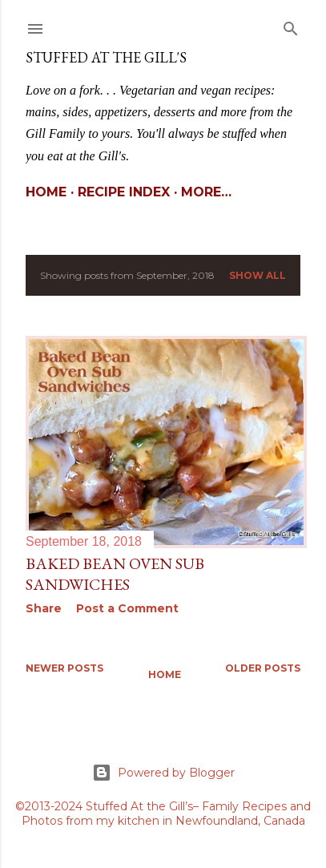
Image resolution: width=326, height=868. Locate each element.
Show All (258, 275)
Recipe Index (124, 192)
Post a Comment (127, 608)
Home (46, 192)
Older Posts (263, 668)
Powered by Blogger (163, 773)
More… (206, 192)
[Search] (291, 25)
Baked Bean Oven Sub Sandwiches (115, 574)
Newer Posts (64, 668)
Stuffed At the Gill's (106, 57)
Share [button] (44, 608)
